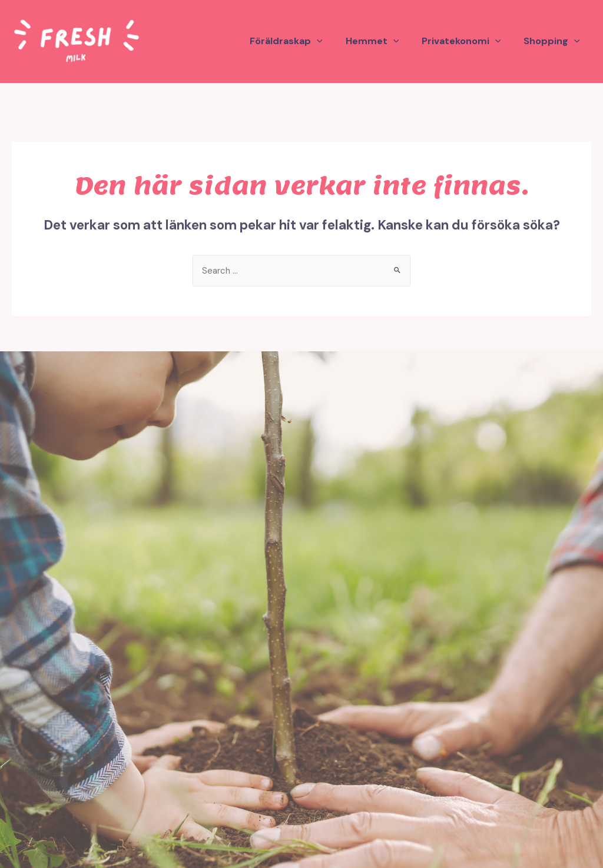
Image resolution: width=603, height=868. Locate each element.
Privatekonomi (467, 41)
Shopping (554, 41)
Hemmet (382, 41)
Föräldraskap (300, 41)
